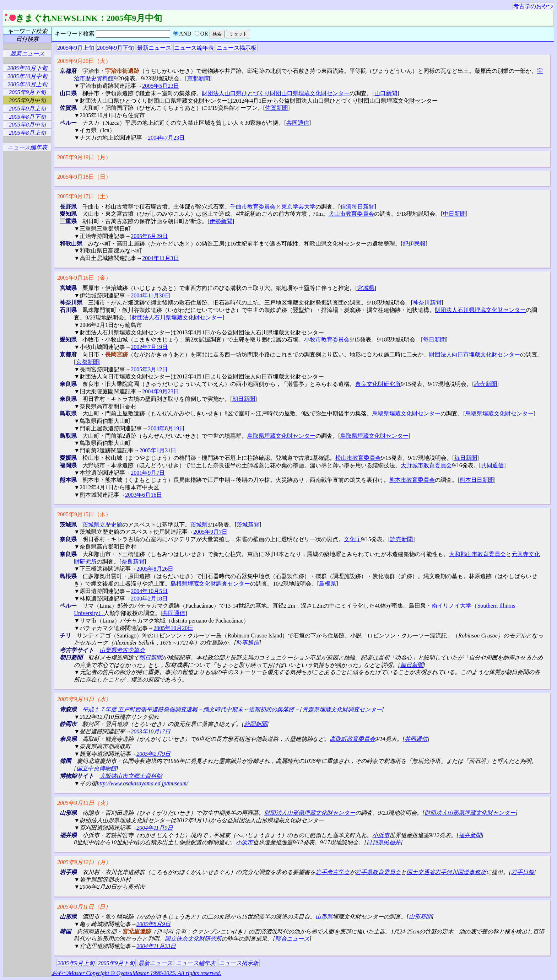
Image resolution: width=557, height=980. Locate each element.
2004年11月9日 (155, 828)
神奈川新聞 (427, 303)
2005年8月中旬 (27, 125)
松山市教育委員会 (358, 458)
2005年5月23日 (161, 86)
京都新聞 (199, 78)
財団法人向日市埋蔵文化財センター (475, 354)
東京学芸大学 (298, 207)
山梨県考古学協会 (122, 650)
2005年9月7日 (210, 532)
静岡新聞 (255, 724)
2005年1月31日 (158, 450)
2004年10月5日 (149, 591)
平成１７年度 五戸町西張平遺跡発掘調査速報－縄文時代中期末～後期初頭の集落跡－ (191, 709)
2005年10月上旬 (27, 84)
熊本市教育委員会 (412, 480)
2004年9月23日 (161, 391)
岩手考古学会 (332, 872)
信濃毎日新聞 (357, 207)
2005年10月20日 (173, 628)
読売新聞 (486, 384)
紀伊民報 (414, 244)
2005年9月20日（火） (84, 61)
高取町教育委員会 (352, 739)
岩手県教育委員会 (378, 872)
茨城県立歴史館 (102, 525)
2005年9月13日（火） (84, 803)
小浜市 (381, 835)
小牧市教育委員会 (327, 340)
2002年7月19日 (149, 347)
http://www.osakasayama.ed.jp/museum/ (142, 783)
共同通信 (298, 123)
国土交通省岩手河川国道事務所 (446, 872)
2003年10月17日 (151, 731)
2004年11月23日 (156, 946)
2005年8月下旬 (27, 117)
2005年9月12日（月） (84, 862)
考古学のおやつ (533, 6)
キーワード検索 (27, 31)
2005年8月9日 (153, 924)
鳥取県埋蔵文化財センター (406, 413)
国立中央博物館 (96, 768)
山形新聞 (420, 917)
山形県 (324, 917)
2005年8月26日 (155, 569)
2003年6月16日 (144, 495)
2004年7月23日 (166, 138)
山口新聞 (386, 93)
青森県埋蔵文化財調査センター (342, 709)
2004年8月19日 (166, 428)
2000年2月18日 (149, 599)
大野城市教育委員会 (426, 465)
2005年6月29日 (149, 236)
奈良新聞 (133, 562)
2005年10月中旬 (27, 76)
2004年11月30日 (150, 295)
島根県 (328, 584)
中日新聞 (454, 214)
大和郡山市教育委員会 (477, 554)
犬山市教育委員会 (351, 214)
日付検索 (27, 39)
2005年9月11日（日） (84, 907)
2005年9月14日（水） (84, 699)
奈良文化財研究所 (378, 384)
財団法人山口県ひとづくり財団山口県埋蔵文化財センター (276, 93)
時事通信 (248, 643)
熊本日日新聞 (477, 480)
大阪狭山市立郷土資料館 (131, 776)
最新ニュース (154, 48)
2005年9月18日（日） (84, 177)
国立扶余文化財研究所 (193, 939)
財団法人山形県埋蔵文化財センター (310, 813)
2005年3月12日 (149, 369)
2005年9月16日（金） (84, 278)
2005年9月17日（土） (84, 196)
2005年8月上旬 (27, 133)
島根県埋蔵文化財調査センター (210, 584)
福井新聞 (470, 835)
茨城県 (199, 525)
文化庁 (352, 539)
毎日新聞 (434, 340)
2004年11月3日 (160, 258)
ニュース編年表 (194, 48)
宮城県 (366, 288)
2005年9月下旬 (115, 48)
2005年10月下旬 (27, 68)
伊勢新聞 (221, 221)
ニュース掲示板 (237, 48)
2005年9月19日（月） (84, 157)
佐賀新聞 (276, 108)
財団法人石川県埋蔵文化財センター (480, 310)
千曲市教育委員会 (253, 207)
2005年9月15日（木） (84, 514)
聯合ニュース (292, 939)
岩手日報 (523, 872)
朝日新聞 (244, 399)
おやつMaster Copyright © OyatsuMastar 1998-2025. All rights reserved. (136, 973)
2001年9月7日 (148, 473)
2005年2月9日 (153, 754)
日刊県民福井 (383, 842)
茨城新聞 (248, 525)
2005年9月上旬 (76, 48)
